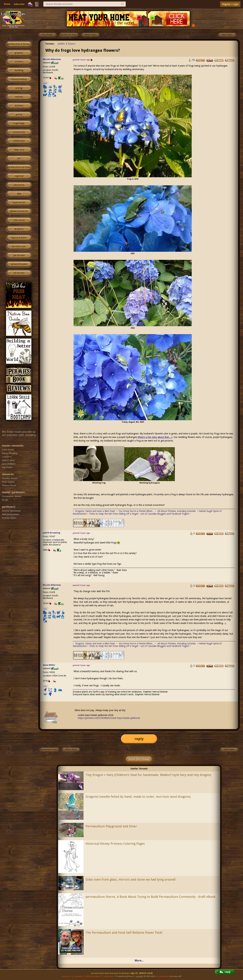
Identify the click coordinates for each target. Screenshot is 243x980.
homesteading (19, 79)
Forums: (50, 44)
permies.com (19, 247)
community (19, 132)
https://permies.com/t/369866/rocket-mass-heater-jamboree (109, 718)
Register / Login (230, 4)
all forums (19, 273)
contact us (67, 976)
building (19, 70)
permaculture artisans (19, 167)
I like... (46, 83)
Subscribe (19, 4)
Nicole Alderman (52, 59)
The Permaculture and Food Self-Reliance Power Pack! (124, 933)
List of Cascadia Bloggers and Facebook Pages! (165, 514)
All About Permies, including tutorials (177, 511)
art (19, 159)
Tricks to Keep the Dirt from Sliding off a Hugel (113, 514)
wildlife (61, 44)
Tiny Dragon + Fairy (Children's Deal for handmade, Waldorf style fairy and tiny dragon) (148, 775)
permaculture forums (19, 44)
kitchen (19, 106)
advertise (78, 976)
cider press (19, 220)
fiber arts (19, 150)
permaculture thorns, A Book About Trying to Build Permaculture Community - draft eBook (151, 897)
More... (139, 961)
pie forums (19, 255)
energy (19, 88)
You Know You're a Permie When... (137, 511)
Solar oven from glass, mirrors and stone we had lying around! (131, 879)
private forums (19, 264)
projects (19, 229)
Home (7, 4)
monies (19, 97)
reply (139, 739)
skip (19, 194)
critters (19, 62)
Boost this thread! (139, 759)
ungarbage (19, 123)
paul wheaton (162, 976)
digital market (19, 238)
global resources (19, 211)
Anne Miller (49, 665)
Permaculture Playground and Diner (111, 826)
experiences (19, 203)
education (19, 185)
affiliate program (93, 976)
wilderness (19, 141)
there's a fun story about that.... (155, 437)
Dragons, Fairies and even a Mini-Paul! (95, 511)
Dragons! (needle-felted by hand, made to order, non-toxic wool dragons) (138, 797)
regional (19, 176)
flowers (72, 44)
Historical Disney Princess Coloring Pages (115, 844)
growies (19, 53)
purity (19, 115)
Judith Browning (52, 533)
